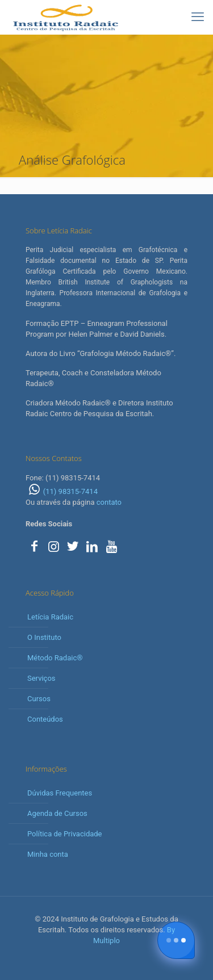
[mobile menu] (198, 17)
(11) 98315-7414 (62, 491)
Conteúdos (45, 719)
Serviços (41, 678)
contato (109, 502)
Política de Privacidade (65, 834)
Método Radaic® (55, 658)
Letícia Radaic (50, 617)
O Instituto (44, 637)
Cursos (39, 699)
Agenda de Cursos (57, 813)
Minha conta (48, 854)
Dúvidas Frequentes (60, 793)
